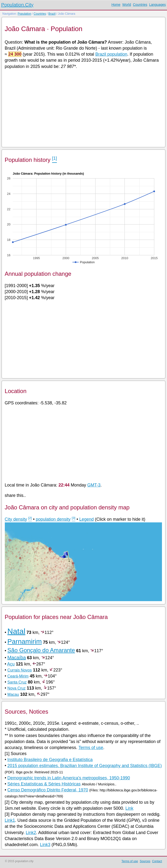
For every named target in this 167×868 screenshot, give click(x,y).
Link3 (45, 845)
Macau (13, 694)
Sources (145, 861)
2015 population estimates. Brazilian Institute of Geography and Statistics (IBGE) (85, 766)
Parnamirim (25, 641)
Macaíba (17, 658)
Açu (11, 664)
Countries (140, 5)
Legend (86, 519)
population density (53, 519)
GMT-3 (94, 485)
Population (24, 14)
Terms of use (91, 748)
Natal (16, 631)
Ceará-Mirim (18, 676)
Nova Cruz (17, 688)
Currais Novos (20, 670)
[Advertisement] (83, 108)
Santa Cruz (17, 682)
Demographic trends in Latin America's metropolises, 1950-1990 (69, 778)
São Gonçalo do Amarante (41, 650)
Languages (158, 5)
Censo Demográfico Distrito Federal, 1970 (48, 790)
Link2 (31, 833)
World (127, 5)
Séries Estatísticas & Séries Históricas (44, 784)
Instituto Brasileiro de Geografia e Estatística (50, 760)
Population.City (17, 5)
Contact (157, 861)
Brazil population (111, 54)
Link (129, 808)
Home (116, 5)
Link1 (10, 820)
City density (16, 519)
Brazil (52, 14)
